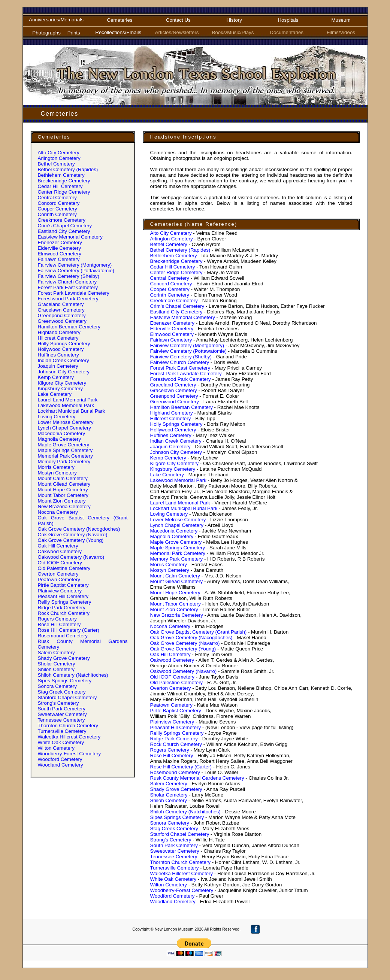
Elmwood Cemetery (60, 254)
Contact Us (178, 20)
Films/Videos (341, 32)
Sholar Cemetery (57, 664)
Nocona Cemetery (58, 512)
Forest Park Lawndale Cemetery (74, 293)
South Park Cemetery (62, 709)
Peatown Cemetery (59, 579)
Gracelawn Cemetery (61, 310)
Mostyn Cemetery (57, 473)
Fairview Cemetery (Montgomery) (75, 265)
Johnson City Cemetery (64, 372)
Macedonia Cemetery (62, 433)
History (234, 20)
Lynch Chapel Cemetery (64, 428)
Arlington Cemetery (59, 158)
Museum (341, 20)
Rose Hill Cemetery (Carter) (69, 630)
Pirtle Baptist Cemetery (63, 585)
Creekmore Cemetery (62, 220)
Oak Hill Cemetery (58, 546)
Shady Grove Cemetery (64, 658)
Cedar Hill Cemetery (60, 186)
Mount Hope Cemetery (63, 490)
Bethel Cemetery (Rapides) (68, 169)
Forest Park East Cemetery (68, 287)
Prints (74, 33)
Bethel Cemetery (56, 164)
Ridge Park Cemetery (62, 608)
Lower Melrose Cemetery (66, 422)
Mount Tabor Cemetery (63, 495)
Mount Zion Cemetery (62, 501)
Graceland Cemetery (61, 304)
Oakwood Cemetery (60, 551)
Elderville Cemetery (60, 248)
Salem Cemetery (56, 653)
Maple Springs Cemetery (65, 450)
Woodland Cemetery (61, 765)
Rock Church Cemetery (64, 613)
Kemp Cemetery (56, 377)
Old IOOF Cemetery (60, 563)
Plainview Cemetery (60, 591)
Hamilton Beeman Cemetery (69, 327)
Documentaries (288, 32)
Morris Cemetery (56, 467)
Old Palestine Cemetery (64, 568)
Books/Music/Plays (234, 32)
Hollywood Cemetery (61, 349)
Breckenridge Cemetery (64, 181)
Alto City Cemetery (59, 153)
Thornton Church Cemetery (68, 726)
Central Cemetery (57, 198)
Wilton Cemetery (56, 748)
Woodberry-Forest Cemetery (69, 754)
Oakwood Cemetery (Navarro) (71, 557)
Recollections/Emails (120, 32)
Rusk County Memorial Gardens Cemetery (197, 778)
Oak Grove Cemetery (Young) (71, 540)
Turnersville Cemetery (62, 731)
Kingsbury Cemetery (61, 389)
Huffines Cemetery (58, 355)
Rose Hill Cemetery (59, 624)
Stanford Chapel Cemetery (67, 697)
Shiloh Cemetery (56, 669)
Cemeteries (120, 20)
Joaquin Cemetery (58, 366)
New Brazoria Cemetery (64, 506)
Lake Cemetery (55, 394)
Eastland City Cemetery (64, 231)
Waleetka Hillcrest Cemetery (69, 737)
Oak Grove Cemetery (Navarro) (73, 535)
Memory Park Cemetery (64, 462)
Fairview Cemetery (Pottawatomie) (76, 271)
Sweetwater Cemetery (62, 714)
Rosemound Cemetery (63, 636)
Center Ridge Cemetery (64, 192)
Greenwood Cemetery (62, 321)
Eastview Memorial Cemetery (70, 237)
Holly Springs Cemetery (64, 344)
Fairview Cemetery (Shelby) (69, 276)
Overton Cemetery (58, 574)
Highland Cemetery (59, 332)
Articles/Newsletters (178, 32)
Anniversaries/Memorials (56, 20)
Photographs (46, 33)
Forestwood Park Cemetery (68, 299)
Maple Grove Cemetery (64, 445)
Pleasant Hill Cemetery (63, 596)
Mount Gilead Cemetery (64, 484)
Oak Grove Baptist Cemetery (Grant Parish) (199, 632)
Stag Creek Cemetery (62, 692)
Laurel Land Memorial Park (68, 400)
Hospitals (288, 20)
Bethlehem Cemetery (61, 175)
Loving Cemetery (57, 417)
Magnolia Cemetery (60, 439)
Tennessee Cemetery (61, 720)
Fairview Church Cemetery (67, 282)
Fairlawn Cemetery (59, 259)
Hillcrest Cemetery (58, 338)
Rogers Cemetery (57, 619)
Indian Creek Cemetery (64, 360)
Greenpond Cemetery (62, 315)
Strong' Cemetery (58, 703)
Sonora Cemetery (57, 686)
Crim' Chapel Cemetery (65, 226)
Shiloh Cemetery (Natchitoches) (73, 675)
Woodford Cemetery (60, 759)
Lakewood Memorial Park (66, 405)
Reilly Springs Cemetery (65, 602)
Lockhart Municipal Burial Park (72, 411)
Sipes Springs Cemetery (65, 681)
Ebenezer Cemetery (60, 242)
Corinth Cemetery (57, 214)
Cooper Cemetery (58, 209)
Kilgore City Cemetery (62, 383)
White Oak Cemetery (61, 742)
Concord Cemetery (59, 203)
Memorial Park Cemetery (65, 456)
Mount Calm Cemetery (63, 478)
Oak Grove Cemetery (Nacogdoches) (79, 529)
